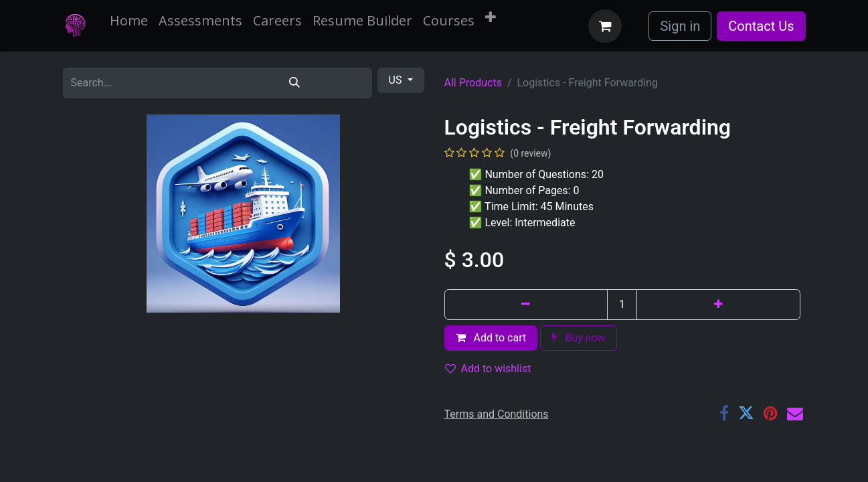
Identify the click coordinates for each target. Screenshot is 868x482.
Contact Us (761, 26)
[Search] (295, 83)
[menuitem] (129, 21)
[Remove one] (526, 305)
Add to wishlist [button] (488, 369)
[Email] (795, 413)
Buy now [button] (578, 338)
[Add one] (718, 305)
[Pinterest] (771, 413)
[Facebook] (724, 413)
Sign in (680, 26)
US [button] (397, 80)
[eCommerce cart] (605, 26)
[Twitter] (746, 413)
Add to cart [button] (491, 338)
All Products (473, 83)
